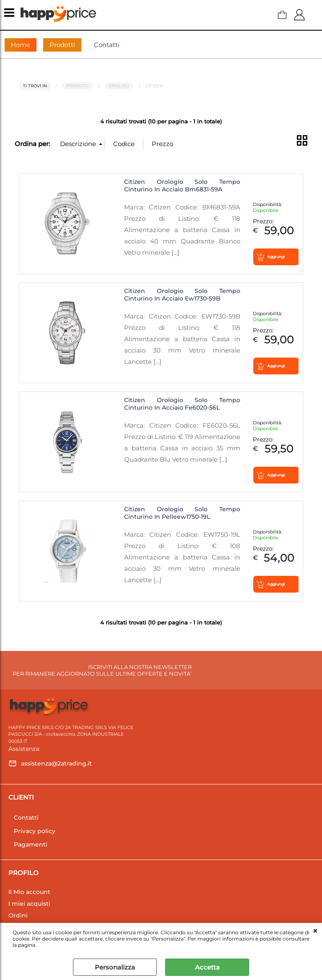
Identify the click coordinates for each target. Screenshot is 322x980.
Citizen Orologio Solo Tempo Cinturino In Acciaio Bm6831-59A (182, 186)
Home (21, 45)
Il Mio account (29, 892)
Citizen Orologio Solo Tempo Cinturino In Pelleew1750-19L (182, 513)
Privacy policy (35, 831)
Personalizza (115, 967)
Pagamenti (31, 844)
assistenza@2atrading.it (56, 763)
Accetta (207, 967)
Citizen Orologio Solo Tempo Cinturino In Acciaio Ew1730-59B (182, 295)
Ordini (18, 915)
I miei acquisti (29, 904)
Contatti (107, 45)
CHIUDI (315, 931)
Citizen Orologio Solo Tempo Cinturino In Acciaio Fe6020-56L (182, 404)
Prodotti (62, 45)
